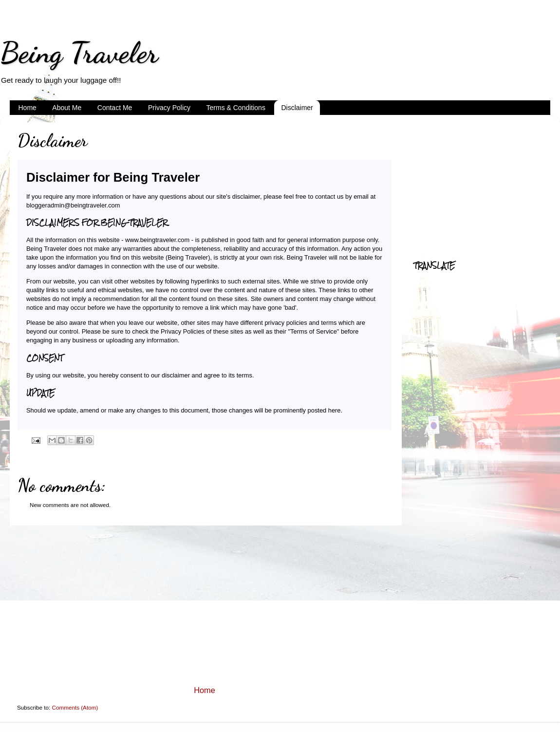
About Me (67, 108)
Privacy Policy (169, 108)
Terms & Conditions (236, 108)
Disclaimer (297, 108)
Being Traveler (79, 53)
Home (28, 108)
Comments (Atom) (75, 707)
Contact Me (115, 108)
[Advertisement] (205, 605)
